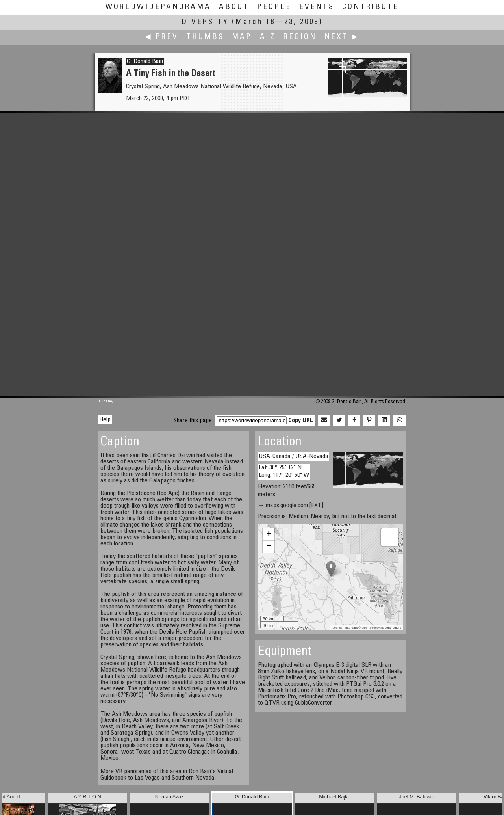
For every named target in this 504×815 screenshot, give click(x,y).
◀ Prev (162, 37)
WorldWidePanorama (158, 7)
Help (105, 420)
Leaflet (337, 628)
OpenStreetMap (372, 628)
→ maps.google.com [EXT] (291, 506)
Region (300, 37)
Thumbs (205, 37)
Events (317, 7)
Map (242, 37)
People (274, 7)
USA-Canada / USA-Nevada (294, 456)
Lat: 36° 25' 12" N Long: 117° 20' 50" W (284, 472)
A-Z (268, 37)
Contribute (371, 7)
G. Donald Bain (145, 61)
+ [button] (269, 534)
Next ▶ (342, 37)
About (234, 7)
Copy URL (301, 421)
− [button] (269, 547)
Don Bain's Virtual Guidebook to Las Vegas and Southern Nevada (167, 775)
